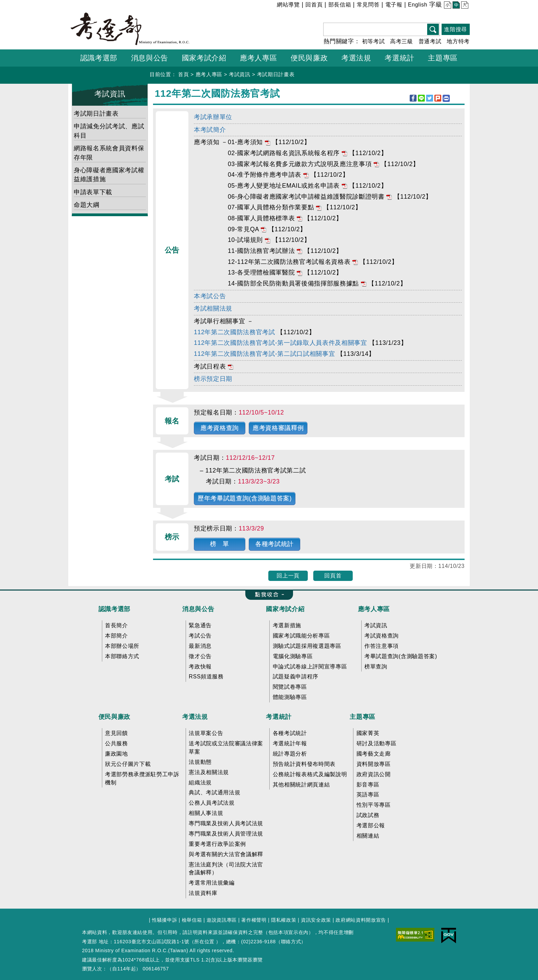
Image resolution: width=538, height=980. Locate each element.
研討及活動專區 (377, 743)
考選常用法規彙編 (212, 883)
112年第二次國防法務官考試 (235, 332)
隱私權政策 (284, 920)
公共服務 (116, 743)
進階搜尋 (455, 29)
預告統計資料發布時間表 (304, 764)
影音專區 (368, 785)
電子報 (394, 5)
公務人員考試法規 (212, 803)
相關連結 (368, 836)
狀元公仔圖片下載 (128, 764)
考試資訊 (240, 74)
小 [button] (447, 6)
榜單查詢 (376, 667)
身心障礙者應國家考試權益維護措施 (109, 175)
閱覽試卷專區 (290, 687)
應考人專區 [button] (258, 58)
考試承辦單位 (213, 117)
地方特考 (458, 41)
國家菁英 (368, 733)
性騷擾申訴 (165, 920)
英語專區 (368, 795)
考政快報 (200, 667)
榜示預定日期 (213, 379)
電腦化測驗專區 (293, 656)
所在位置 (204, 942)
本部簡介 (116, 636)
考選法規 (195, 717)
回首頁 (314, 5)
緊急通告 (200, 625)
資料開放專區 (374, 764)
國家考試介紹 (285, 609)
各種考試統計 (274, 544)
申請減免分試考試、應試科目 (109, 131)
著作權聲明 (254, 920)
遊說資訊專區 (222, 920)
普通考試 (430, 41)
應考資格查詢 (220, 428)
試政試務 (368, 815)
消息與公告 (198, 609)
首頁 (183, 74)
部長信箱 (340, 5)
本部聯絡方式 (122, 656)
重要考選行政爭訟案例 (217, 844)
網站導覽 (288, 5)
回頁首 (333, 576)
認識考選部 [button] (99, 58)
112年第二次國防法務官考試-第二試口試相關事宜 (264, 354)
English (418, 5)
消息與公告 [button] (150, 58)
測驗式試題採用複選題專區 (307, 646)
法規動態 (200, 762)
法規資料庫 (203, 893)
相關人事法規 (206, 813)
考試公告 (200, 636)
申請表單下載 (93, 192)
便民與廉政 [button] (309, 58)
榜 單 (220, 544)
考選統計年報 (290, 743)
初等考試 (373, 41)
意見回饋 (116, 733)
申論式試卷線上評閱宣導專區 (310, 667)
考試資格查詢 (382, 636)
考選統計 (279, 717)
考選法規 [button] (356, 58)
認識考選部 (114, 609)
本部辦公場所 (122, 646)
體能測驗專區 (290, 697)
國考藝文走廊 (374, 754)
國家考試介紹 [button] (204, 58)
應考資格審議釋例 (278, 428)
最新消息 (200, 646)
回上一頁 (288, 576)
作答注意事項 (382, 646)
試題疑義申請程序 (296, 676)
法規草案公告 (206, 733)
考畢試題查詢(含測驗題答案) (401, 656)
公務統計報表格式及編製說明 (310, 774)
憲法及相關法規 (209, 772)
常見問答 (368, 5)
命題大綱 (87, 205)
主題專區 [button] (443, 58)
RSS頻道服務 (206, 676)
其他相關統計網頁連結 (301, 785)
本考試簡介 (210, 130)
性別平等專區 (374, 805)
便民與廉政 (114, 717)
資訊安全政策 (316, 920)
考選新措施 (287, 625)
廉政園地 (116, 754)
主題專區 (362, 717)
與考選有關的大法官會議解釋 (226, 854)
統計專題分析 (290, 754)
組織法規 (200, 783)
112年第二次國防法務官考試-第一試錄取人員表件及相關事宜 (280, 343)
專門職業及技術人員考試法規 (226, 823)
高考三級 (402, 41)
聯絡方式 (291, 942)
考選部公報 (371, 825)
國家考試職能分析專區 (301, 636)
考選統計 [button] (400, 58)
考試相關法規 (213, 308)
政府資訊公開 (374, 774)
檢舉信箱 (192, 920)
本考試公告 (210, 296)
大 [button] (464, 6)
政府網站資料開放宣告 (361, 920)
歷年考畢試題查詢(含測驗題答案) (245, 498)
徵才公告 (200, 656)
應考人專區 (209, 74)
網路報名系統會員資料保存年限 (109, 153)
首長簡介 (116, 625)
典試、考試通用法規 (214, 792)
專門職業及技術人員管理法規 (226, 834)
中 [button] (455, 6)
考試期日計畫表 (276, 74)
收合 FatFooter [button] (267, 595)
